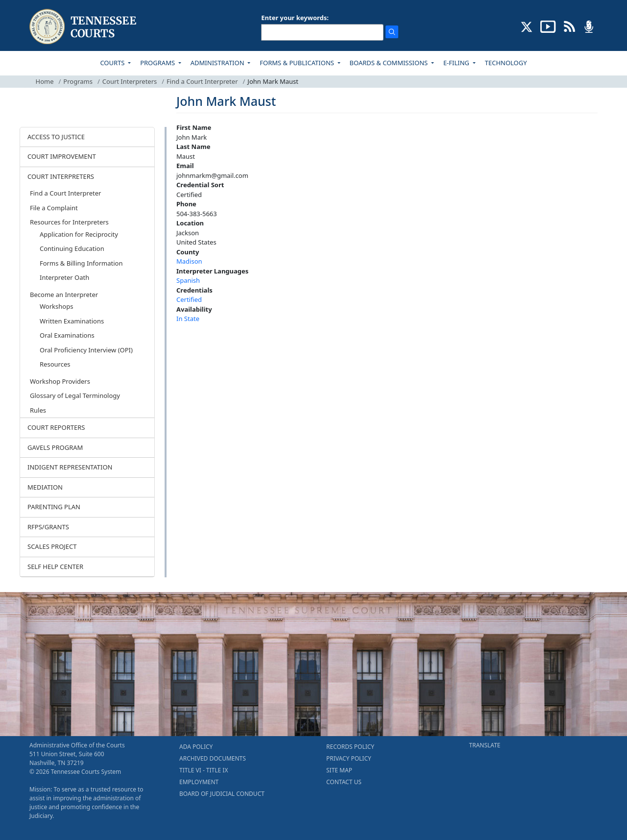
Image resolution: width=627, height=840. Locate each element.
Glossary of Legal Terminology (75, 395)
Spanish (188, 280)
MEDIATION (45, 487)
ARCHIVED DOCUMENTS (213, 758)
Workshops (56, 306)
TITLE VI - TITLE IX (204, 770)
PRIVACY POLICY (349, 758)
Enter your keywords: (295, 18)
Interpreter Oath (64, 277)
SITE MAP (339, 770)
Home (45, 81)
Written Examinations (72, 321)
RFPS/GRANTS (48, 527)
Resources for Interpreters (69, 222)
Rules (38, 410)
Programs (78, 81)
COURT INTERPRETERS (61, 176)
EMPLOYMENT (199, 782)
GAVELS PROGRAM (55, 447)
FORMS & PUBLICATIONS (298, 63)
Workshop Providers (60, 381)
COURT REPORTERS (56, 427)
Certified (189, 299)
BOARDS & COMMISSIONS (390, 63)
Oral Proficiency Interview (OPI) (86, 350)
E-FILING (457, 63)
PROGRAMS (158, 63)
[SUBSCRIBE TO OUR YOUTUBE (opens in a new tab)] (548, 26)
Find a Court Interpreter (202, 81)
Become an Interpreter (64, 295)
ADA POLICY (196, 747)
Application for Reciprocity (79, 234)
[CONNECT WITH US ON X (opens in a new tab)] (527, 26)
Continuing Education (72, 248)
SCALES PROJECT (52, 546)
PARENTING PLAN (54, 507)
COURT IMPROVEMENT (62, 156)
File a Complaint (54, 208)
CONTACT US (344, 782)
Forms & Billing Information (81, 263)
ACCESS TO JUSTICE (56, 137)
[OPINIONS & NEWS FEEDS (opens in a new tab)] (569, 26)
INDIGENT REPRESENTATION (70, 467)
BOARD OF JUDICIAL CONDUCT (222, 794)
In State (188, 319)
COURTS (113, 63)
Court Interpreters (130, 81)
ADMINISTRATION (218, 63)
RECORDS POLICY (350, 747)
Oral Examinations (67, 335)
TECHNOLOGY (506, 63)
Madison (189, 261)
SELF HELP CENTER (55, 567)
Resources (55, 364)
